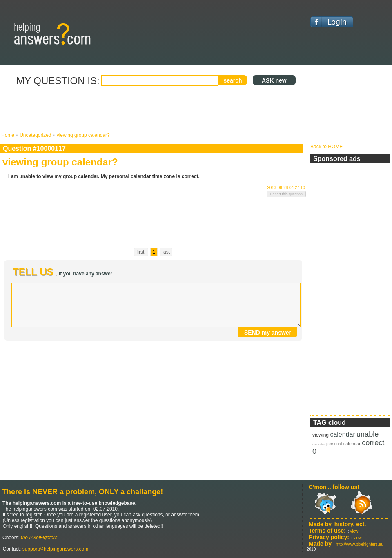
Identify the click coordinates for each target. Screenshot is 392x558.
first (141, 252)
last (166, 252)
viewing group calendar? (83, 135)
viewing (321, 435)
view (354, 531)
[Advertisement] (153, 109)
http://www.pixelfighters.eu (360, 544)
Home (8, 135)
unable (367, 434)
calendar (342, 434)
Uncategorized (36, 135)
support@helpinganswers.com (55, 549)
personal (334, 444)
